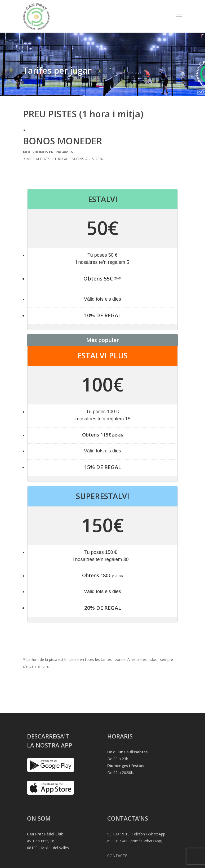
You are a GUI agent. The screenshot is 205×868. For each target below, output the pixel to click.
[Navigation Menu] (179, 16)
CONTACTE (117, 856)
